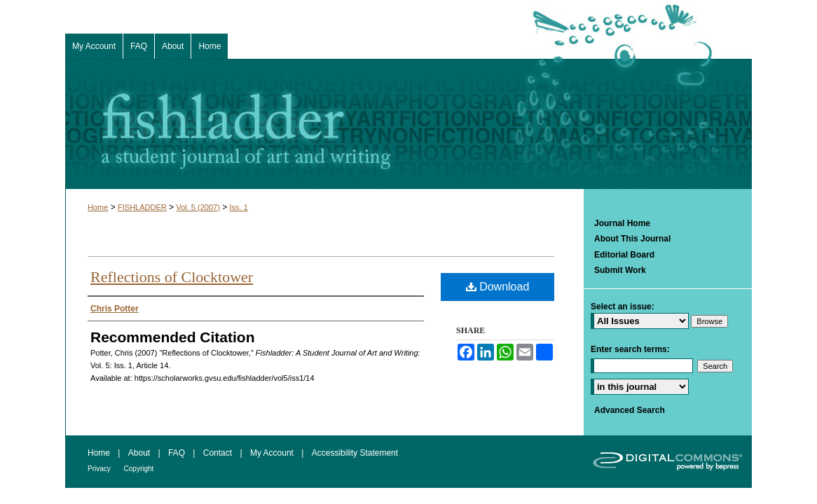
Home (98, 207)
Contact (219, 453)
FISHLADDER (142, 207)
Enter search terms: (630, 349)
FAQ (178, 453)
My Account (273, 453)
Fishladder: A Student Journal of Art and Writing (408, 124)
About (140, 453)
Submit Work (620, 270)
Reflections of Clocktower (172, 277)
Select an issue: (623, 307)
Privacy (100, 469)
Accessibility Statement (355, 453)
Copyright (139, 469)
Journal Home (622, 223)
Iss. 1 (239, 207)
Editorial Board (624, 255)
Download (498, 287)
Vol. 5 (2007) (198, 207)
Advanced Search (630, 410)
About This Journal (632, 239)
